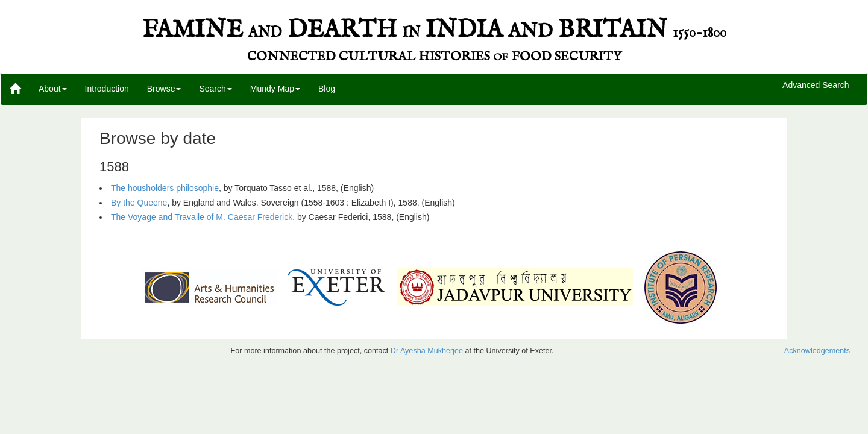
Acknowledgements (817, 351)
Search (215, 89)
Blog (327, 89)
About (53, 89)
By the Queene (139, 203)
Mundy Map (275, 89)
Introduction (107, 89)
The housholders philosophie (165, 188)
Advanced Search (816, 86)
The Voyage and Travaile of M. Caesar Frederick (202, 217)
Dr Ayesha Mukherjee (427, 351)
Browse (164, 89)
